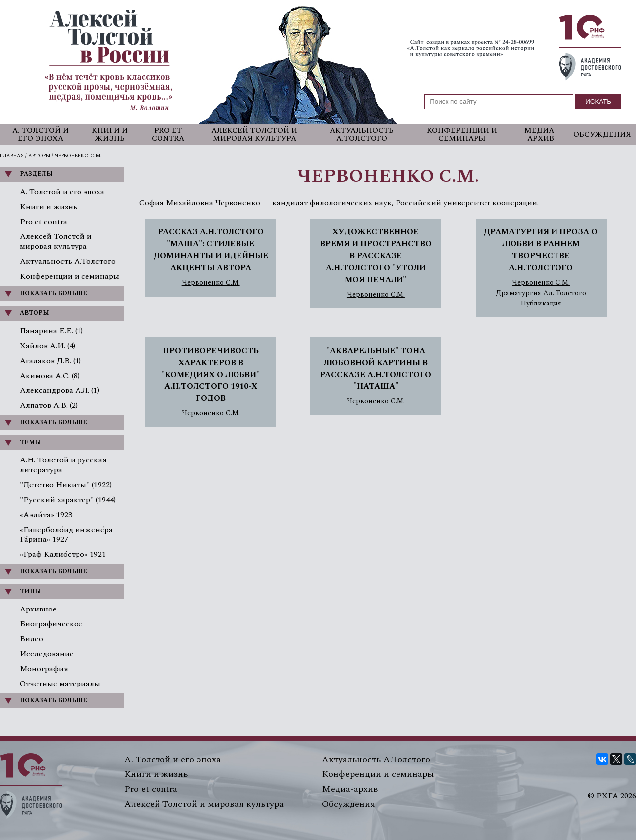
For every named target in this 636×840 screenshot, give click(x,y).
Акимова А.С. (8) (50, 376)
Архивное (38, 609)
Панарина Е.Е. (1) (51, 331)
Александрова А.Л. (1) (60, 390)
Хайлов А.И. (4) (47, 346)
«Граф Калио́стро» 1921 (63, 554)
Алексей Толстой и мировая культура (254, 135)
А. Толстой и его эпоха (40, 135)
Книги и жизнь (110, 135)
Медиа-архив (541, 135)
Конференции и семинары (462, 135)
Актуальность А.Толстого (362, 135)
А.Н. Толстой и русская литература (63, 465)
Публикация (541, 304)
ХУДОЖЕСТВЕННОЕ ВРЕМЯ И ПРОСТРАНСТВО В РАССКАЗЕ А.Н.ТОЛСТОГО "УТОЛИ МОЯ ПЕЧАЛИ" (376, 256)
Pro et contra (168, 135)
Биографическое (51, 624)
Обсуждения (602, 135)
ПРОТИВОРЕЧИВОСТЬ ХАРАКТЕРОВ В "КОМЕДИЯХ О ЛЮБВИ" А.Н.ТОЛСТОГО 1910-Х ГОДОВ (211, 375)
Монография (44, 669)
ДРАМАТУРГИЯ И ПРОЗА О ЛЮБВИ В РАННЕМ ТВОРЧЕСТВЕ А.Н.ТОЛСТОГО (541, 250)
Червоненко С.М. (211, 283)
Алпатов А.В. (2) (49, 405)
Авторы (39, 156)
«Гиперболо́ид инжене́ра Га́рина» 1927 (66, 535)
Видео (32, 639)
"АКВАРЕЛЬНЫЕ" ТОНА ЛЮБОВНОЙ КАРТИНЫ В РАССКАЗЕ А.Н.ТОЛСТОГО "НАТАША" (376, 369)
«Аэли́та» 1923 (46, 515)
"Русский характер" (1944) (68, 500)
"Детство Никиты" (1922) (66, 485)
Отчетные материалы (60, 684)
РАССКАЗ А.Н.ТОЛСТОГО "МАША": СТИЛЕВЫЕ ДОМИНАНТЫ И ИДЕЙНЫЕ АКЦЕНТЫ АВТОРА (211, 250)
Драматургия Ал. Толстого (541, 293)
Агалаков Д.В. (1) (50, 361)
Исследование (47, 654)
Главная (12, 156)
